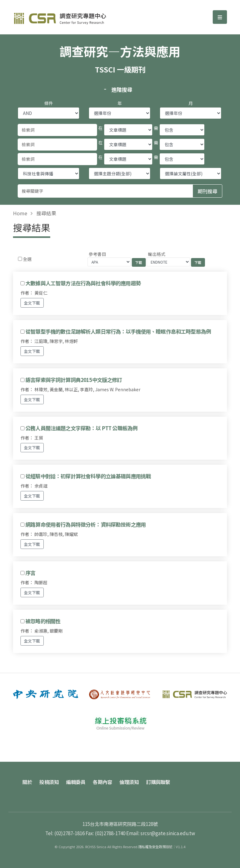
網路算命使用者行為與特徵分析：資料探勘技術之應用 (86, 524)
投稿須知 (49, 782)
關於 (27, 782)
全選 (27, 259)
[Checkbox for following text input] (20, 259)
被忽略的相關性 (43, 621)
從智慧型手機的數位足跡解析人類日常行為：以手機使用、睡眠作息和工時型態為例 (118, 331)
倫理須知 (129, 782)
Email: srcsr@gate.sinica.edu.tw (161, 833)
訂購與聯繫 (158, 782)
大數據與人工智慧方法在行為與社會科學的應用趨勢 (83, 283)
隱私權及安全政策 (152, 847)
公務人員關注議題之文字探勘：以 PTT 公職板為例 (81, 428)
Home (20, 213)
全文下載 (32, 303)
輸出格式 (157, 254)
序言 (30, 573)
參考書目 (97, 254)
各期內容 (102, 782)
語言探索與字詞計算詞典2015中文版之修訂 (74, 380)
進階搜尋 (122, 90)
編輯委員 (76, 782)
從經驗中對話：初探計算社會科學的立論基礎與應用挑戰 (88, 476)
